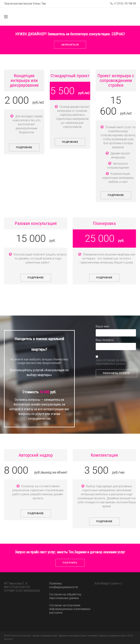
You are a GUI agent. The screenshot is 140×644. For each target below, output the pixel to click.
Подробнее (24, 147)
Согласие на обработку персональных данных (65, 596)
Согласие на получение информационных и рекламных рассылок (70, 609)
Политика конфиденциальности (64, 585)
